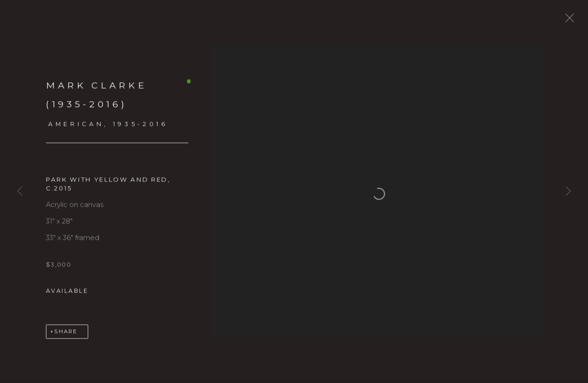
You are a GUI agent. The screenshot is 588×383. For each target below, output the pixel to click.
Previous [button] (20, 191)
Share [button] (66, 337)
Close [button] (572, 21)
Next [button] (568, 191)
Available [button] (67, 296)
